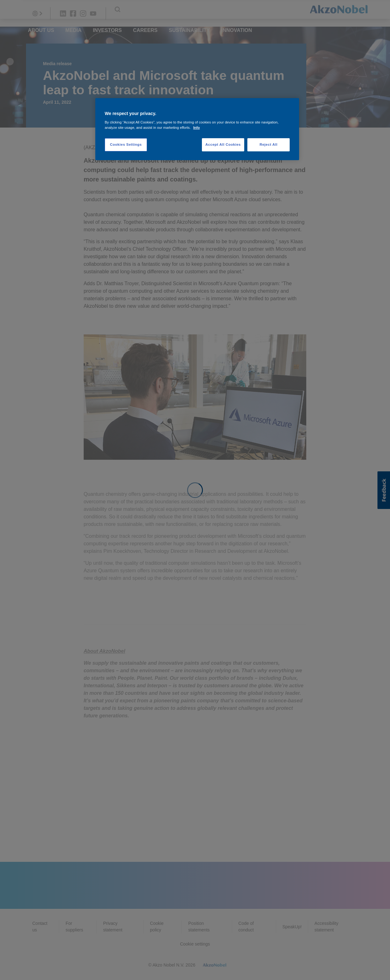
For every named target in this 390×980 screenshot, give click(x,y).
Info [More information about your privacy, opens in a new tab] (196, 128)
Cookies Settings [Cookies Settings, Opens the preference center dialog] (126, 144)
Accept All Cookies (223, 144)
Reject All (269, 144)
